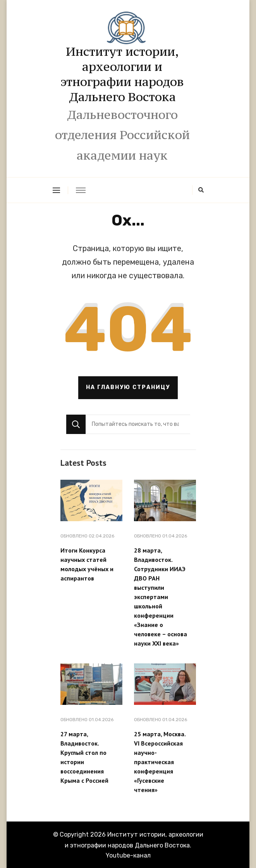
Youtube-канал (128, 855)
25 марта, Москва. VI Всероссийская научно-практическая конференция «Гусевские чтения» (160, 762)
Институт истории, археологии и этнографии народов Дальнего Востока (122, 74)
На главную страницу (128, 387)
